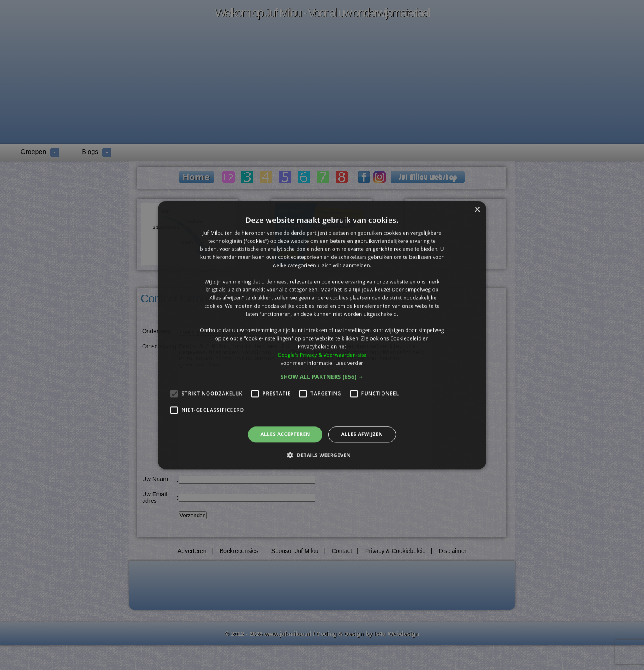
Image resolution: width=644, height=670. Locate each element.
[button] (322, 377)
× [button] (477, 210)
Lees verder (349, 363)
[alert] (322, 335)
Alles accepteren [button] (285, 434)
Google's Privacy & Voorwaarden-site (322, 355)
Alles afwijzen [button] (362, 434)
